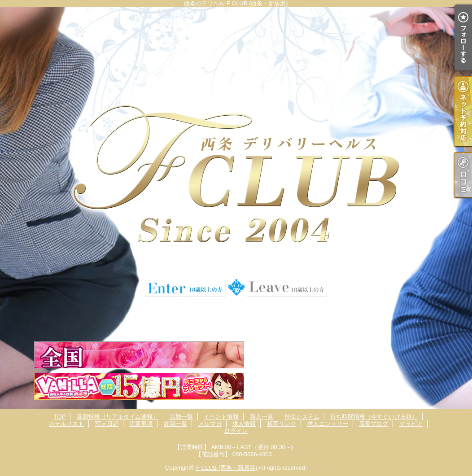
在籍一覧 (175, 424)
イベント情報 (221, 417)
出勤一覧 (181, 417)
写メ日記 (107, 424)
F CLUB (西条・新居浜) (227, 468)
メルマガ (210, 424)
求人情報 (244, 424)
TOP (60, 417)
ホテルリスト (66, 424)
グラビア (411, 424)
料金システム (302, 417)
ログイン (236, 431)
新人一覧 (262, 417)
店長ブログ (374, 424)
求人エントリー (328, 424)
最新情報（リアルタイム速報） (118, 417)
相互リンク (282, 424)
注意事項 (141, 424)
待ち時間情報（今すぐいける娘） (374, 417)
